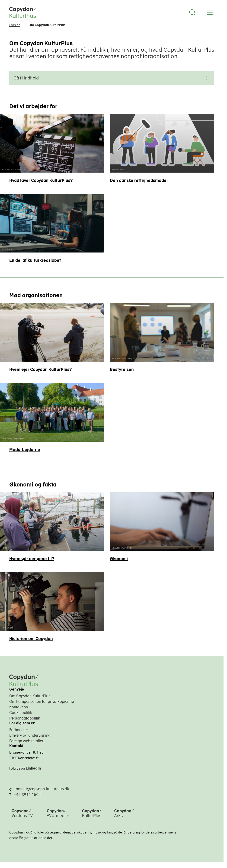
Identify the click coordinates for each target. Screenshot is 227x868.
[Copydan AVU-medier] (58, 817)
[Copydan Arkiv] (124, 817)
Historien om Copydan (31, 639)
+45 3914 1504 (27, 795)
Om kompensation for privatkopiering (42, 701)
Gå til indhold (112, 78)
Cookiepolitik (21, 713)
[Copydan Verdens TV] (22, 817)
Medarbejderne (25, 450)
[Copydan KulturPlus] (92, 817)
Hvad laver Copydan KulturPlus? (41, 180)
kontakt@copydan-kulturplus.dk (41, 789)
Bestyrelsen (122, 369)
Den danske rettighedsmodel (139, 180)
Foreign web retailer (26, 741)
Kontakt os (19, 707)
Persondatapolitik (25, 718)
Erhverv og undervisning (30, 735)
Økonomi (119, 559)
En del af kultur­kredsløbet (35, 260)
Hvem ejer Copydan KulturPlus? (41, 369)
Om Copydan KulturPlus (30, 696)
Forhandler (19, 730)
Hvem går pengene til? (32, 559)
